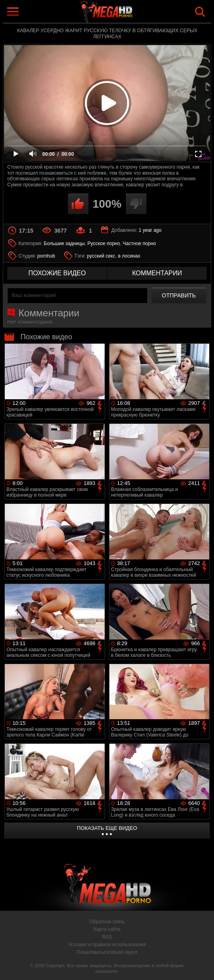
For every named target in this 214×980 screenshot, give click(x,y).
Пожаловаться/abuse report (107, 952)
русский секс (101, 256)
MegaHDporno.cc (126, 13)
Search (200, 12)
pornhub (46, 256)
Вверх (202, 965)
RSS (107, 937)
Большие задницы (64, 243)
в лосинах (129, 256)
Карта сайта (107, 929)
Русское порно (104, 243)
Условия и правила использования (107, 945)
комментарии (157, 273)
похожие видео (57, 273)
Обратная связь (107, 922)
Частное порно (139, 243)
